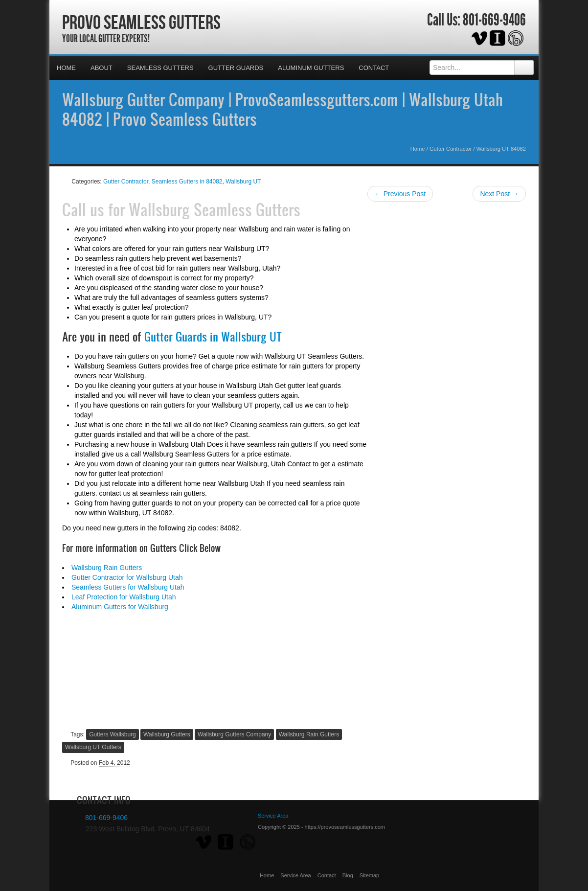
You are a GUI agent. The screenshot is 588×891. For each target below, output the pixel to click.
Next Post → (499, 194)
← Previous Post (400, 194)
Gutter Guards (236, 68)
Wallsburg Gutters (167, 734)
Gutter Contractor (451, 149)
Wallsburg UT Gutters (93, 747)
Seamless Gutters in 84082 (187, 182)
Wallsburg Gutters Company (234, 734)
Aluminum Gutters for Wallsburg (120, 607)
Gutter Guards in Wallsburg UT (213, 337)
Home (66, 68)
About (102, 68)
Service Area (295, 875)
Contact (374, 68)
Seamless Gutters (160, 68)
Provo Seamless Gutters (141, 22)
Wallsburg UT (243, 182)
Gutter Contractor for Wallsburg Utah (127, 577)
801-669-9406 (494, 20)
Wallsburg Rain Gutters (107, 568)
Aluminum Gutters (311, 68)
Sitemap (369, 875)
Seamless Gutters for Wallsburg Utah (128, 587)
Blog (348, 875)
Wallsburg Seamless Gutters (215, 209)
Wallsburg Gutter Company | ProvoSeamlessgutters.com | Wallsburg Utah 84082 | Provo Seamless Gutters (283, 109)
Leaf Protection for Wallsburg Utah (124, 597)
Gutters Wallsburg (113, 734)
